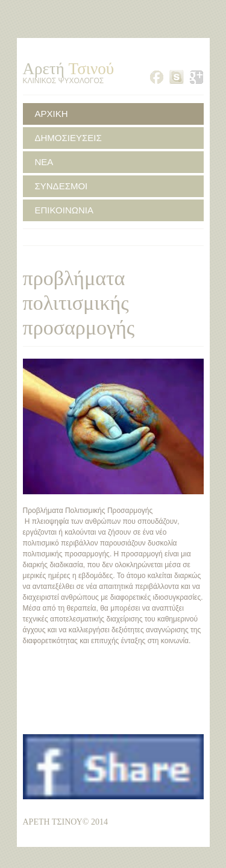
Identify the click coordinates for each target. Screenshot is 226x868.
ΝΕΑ (44, 162)
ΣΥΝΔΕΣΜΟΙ (61, 186)
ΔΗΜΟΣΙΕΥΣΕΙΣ (68, 138)
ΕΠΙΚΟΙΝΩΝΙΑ (64, 210)
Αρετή (69, 69)
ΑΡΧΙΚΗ (52, 114)
